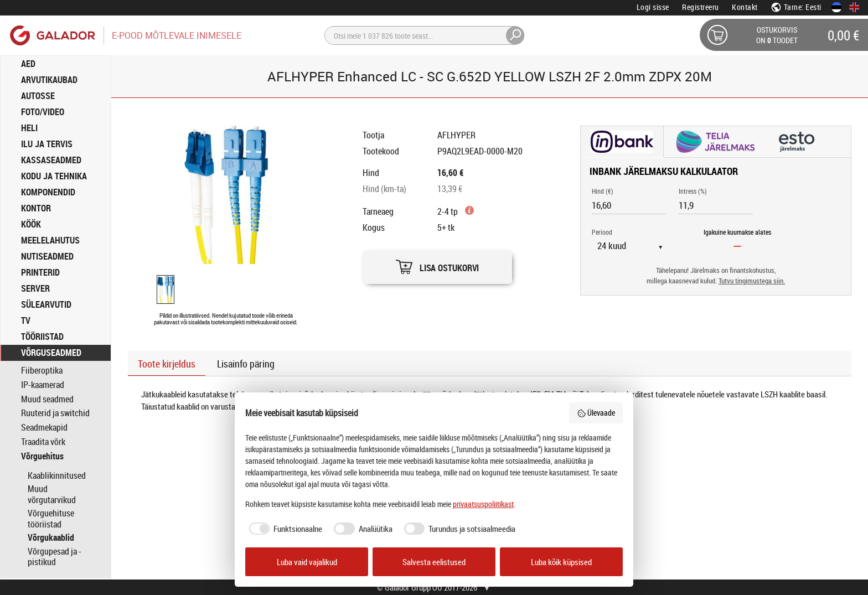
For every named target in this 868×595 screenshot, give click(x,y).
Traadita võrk (43, 442)
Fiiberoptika (42, 371)
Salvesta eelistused (434, 562)
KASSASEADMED (51, 160)
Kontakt (745, 7)
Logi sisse (653, 7)
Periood (602, 232)
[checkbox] (284, 529)
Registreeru (701, 7)
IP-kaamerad (43, 385)
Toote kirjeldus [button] (167, 364)
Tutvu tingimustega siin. (752, 281)
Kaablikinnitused (57, 475)
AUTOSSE (38, 96)
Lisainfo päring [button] (246, 364)
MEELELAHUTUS (50, 240)
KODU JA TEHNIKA (54, 176)
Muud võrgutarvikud (52, 494)
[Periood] (634, 246)
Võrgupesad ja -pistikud (55, 557)
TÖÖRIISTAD (42, 337)
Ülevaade (596, 413)
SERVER (35, 288)
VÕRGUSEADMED (51, 353)
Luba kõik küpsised (561, 562)
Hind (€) (603, 191)
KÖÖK (31, 224)
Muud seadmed (47, 399)
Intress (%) (693, 191)
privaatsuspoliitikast (483, 504)
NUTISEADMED (47, 256)
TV (26, 320)
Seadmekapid (44, 428)
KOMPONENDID (48, 192)
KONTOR (36, 208)
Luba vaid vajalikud (307, 562)
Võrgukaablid (51, 537)
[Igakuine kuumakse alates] (738, 246)
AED (28, 64)
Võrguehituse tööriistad (51, 519)
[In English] (854, 7)
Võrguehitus (42, 456)
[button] (437, 264)
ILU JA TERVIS (47, 144)
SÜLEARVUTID (46, 304)
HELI (29, 128)
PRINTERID (40, 272)
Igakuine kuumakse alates (737, 232)
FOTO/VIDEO (43, 112)
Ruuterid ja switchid (55, 413)
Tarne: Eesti (796, 7)
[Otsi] (425, 35)
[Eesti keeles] (836, 7)
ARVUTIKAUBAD (49, 80)
